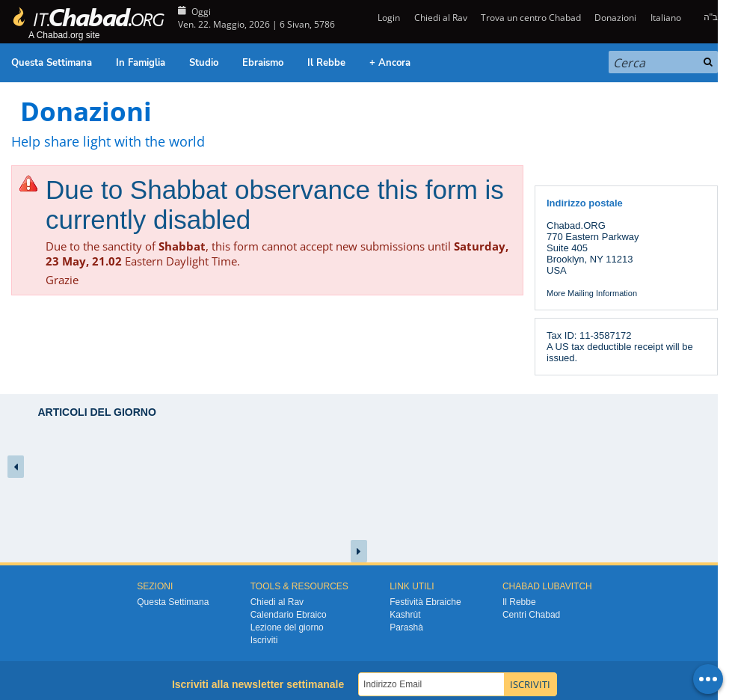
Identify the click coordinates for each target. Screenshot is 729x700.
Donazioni (615, 18)
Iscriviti (264, 640)
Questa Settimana (52, 63)
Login (388, 18)
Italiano (666, 18)
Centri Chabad (531, 615)
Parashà (406, 627)
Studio (204, 63)
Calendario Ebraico (289, 615)
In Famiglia (141, 63)
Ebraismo (263, 63)
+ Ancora (390, 63)
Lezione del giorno (287, 627)
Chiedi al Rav (441, 18)
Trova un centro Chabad (531, 18)
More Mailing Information (592, 293)
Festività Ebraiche (425, 602)
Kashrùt (405, 615)
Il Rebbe (326, 63)
